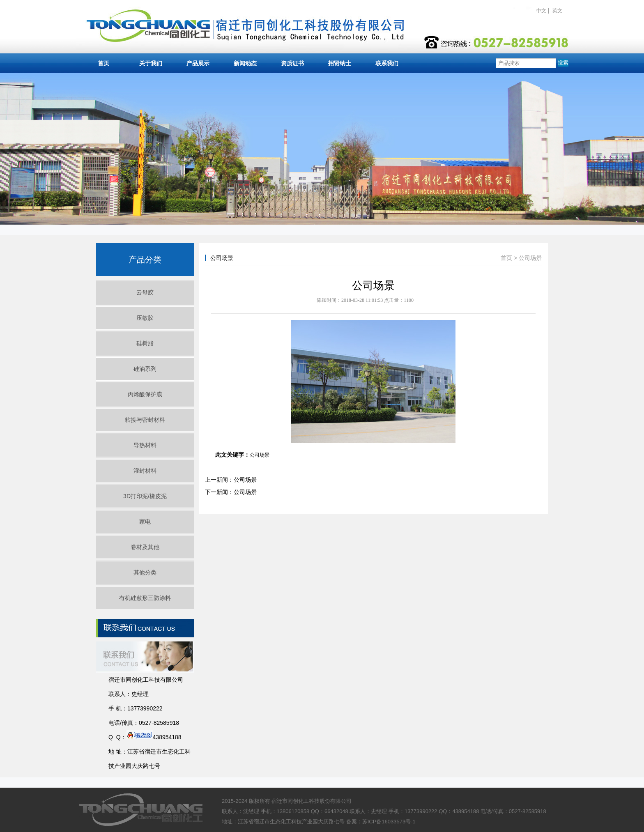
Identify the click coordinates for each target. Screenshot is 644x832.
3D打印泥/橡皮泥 (145, 496)
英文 (557, 11)
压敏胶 (145, 318)
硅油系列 (145, 369)
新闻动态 (245, 63)
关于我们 (151, 63)
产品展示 (198, 63)
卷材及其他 (145, 547)
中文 (541, 11)
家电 (145, 522)
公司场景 (530, 258)
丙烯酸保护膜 (145, 394)
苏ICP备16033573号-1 (389, 822)
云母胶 (145, 292)
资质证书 (292, 63)
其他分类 (145, 572)
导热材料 (145, 445)
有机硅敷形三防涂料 (145, 598)
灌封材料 (145, 471)
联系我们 (387, 63)
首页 (103, 63)
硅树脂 (145, 343)
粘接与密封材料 (145, 420)
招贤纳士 (340, 63)
